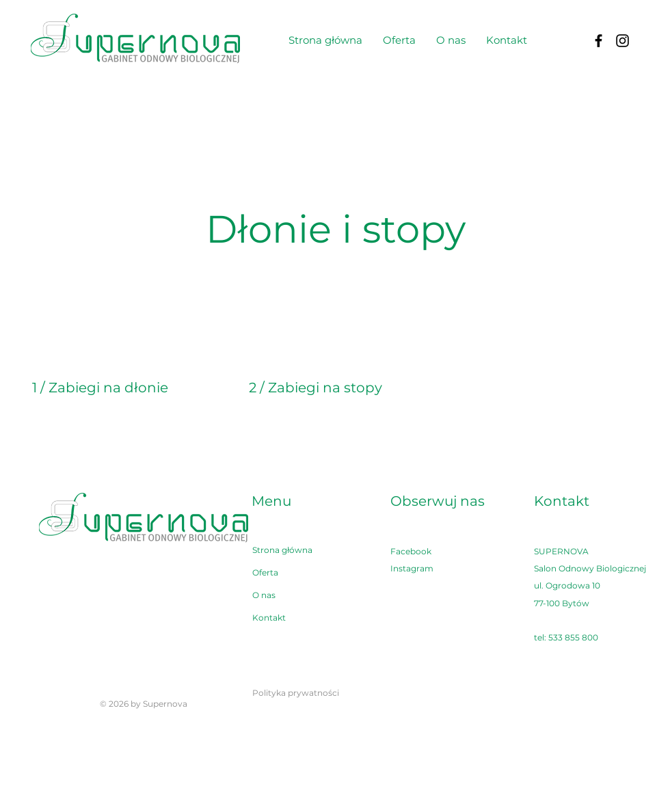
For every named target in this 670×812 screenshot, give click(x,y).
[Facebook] (599, 41)
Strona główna (282, 550)
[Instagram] (622, 41)
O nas (264, 595)
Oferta (265, 572)
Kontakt (269, 618)
